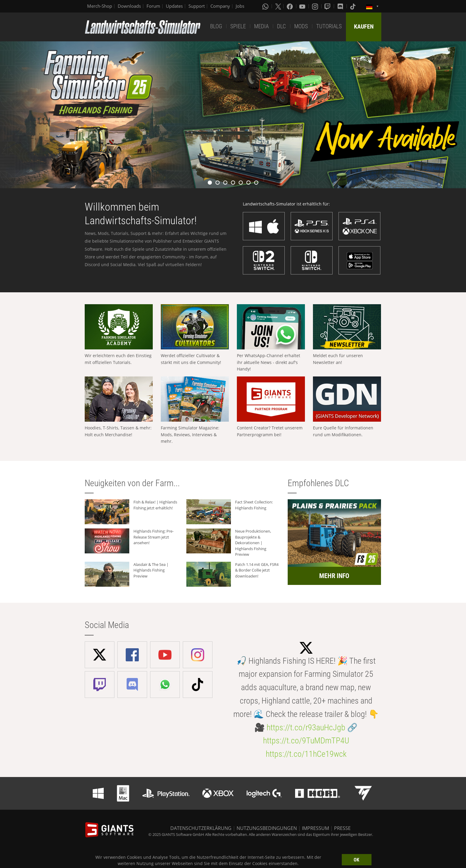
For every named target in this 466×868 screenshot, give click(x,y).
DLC (281, 26)
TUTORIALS (329, 26)
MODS (301, 26)
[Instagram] (316, 6)
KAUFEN (364, 26)
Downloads (129, 6)
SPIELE (238, 26)
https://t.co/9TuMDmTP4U (306, 741)
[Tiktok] (353, 6)
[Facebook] (290, 6)
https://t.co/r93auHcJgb (306, 727)
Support (197, 6)
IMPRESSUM (315, 828)
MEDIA (261, 26)
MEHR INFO (334, 576)
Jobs (240, 6)
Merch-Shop (100, 6)
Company (220, 6)
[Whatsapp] (266, 6)
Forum (153, 6)
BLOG (216, 26)
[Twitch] (328, 6)
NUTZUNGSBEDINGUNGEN (267, 828)
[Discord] (341, 6)
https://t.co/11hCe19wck (306, 754)
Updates (174, 6)
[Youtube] (303, 6)
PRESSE (342, 828)
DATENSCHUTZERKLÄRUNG (201, 828)
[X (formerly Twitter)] (278, 6)
